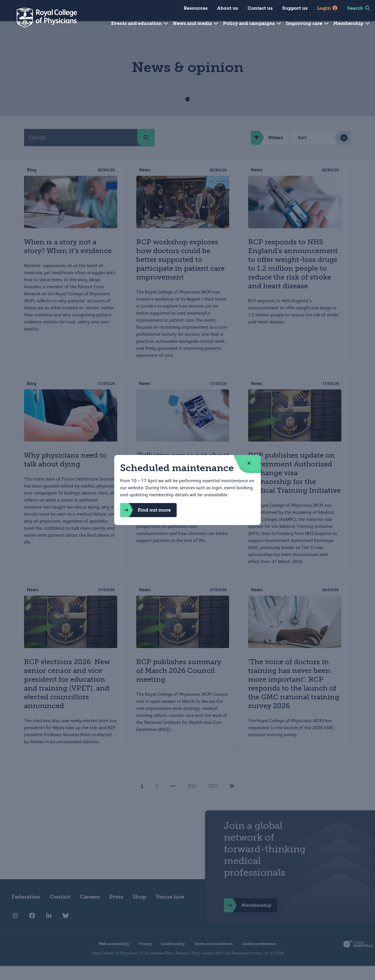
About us (228, 8)
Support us (295, 8)
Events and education (140, 23)
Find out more (145, 510)
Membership (352, 23)
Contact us (260, 8)
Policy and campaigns (252, 23)
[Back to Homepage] (43, 18)
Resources (196, 8)
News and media (196, 23)
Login (327, 8)
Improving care (308, 23)
